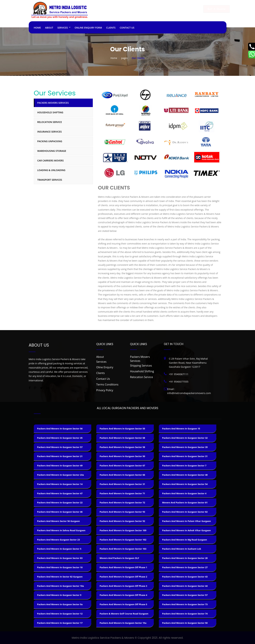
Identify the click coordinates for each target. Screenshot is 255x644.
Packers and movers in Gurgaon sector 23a (61, 475)
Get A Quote (213, 9)
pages (124, 58)
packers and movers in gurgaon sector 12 (60, 614)
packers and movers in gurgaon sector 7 (184, 466)
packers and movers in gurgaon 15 (181, 429)
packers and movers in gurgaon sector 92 (122, 521)
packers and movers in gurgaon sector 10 (60, 567)
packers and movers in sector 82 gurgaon (60, 577)
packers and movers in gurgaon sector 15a (123, 623)
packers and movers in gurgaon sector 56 (60, 429)
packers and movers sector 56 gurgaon (59, 521)
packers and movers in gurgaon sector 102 (123, 540)
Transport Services (50, 180)
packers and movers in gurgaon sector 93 (122, 512)
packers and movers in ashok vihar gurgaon (187, 530)
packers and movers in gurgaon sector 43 (185, 577)
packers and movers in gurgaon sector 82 (185, 512)
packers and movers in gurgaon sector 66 (122, 475)
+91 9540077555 (126, 17)
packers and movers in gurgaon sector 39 (185, 447)
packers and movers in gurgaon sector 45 (60, 438)
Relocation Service (50, 122)
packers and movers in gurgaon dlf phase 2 (123, 577)
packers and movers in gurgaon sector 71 (122, 493)
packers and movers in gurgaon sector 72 (122, 503)
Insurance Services (50, 132)
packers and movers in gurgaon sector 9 (59, 595)
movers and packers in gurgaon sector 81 (185, 503)
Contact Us (127, 28)
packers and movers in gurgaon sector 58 (122, 447)
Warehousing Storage (52, 151)
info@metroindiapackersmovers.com (173, 14)
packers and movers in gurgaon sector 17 (60, 623)
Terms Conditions (107, 384)
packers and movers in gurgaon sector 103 (123, 549)
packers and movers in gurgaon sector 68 (122, 438)
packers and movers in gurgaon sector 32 (185, 438)
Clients (111, 28)
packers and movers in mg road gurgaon (185, 540)
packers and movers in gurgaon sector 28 (185, 558)
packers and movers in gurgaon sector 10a (61, 586)
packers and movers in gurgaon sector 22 (60, 503)
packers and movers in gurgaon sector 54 (185, 484)
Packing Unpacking (50, 141)
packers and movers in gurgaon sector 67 (122, 466)
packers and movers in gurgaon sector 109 (123, 530)
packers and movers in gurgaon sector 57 (60, 447)
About (49, 28)
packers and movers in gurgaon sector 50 (122, 456)
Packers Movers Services (53, 103)
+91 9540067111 (126, 14)
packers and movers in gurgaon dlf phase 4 (123, 595)
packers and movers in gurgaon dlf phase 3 (123, 586)
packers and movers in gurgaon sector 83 (60, 558)
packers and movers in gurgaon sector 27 (185, 567)
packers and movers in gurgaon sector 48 (185, 475)
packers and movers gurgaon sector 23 (59, 540)
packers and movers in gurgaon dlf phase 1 (123, 567)
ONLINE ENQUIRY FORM (88, 28)
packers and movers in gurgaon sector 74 (185, 614)
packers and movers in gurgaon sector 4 (184, 493)
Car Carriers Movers (51, 160)
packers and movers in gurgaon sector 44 (185, 586)
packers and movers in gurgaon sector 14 (60, 484)
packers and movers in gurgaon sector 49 (60, 466)
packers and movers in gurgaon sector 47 (60, 493)
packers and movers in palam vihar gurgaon (187, 521)
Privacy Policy (105, 390)
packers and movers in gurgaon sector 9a (60, 604)
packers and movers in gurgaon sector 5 (59, 549)
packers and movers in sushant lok (182, 549)
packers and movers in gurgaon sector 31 (122, 484)
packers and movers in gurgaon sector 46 (60, 512)
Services (63, 28)
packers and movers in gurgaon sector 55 (122, 429)
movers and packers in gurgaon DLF (119, 558)
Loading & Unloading (51, 170)
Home (37, 28)
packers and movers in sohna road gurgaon (61, 530)
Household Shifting (50, 112)
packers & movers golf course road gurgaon (124, 614)
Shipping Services (141, 366)
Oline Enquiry (105, 367)
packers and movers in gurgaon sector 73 (185, 604)
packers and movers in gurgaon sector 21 (60, 456)
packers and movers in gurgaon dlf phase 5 (123, 604)
